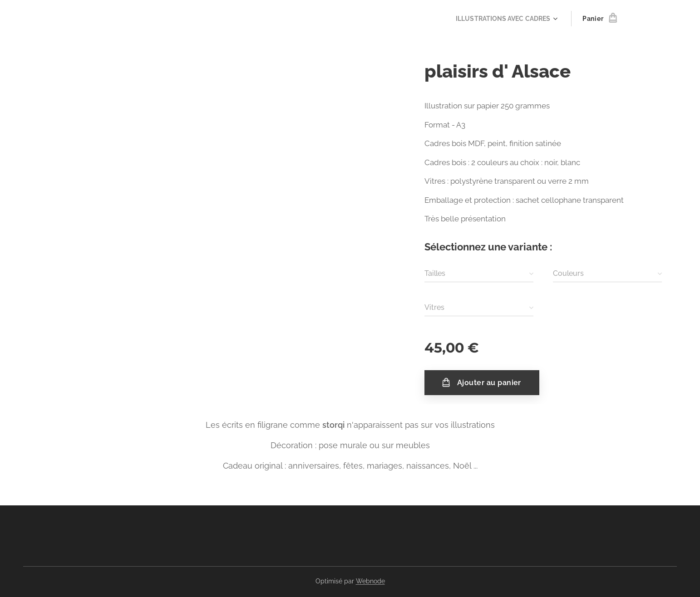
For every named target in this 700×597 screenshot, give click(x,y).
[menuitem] (505, 19)
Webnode (370, 581)
